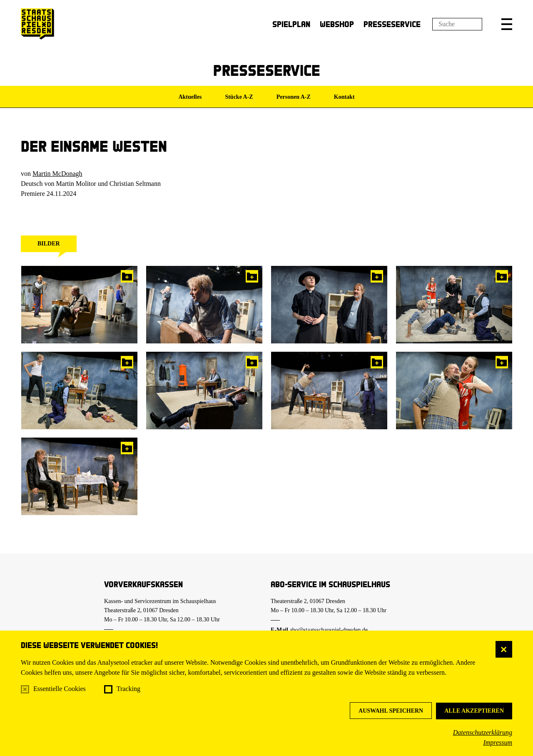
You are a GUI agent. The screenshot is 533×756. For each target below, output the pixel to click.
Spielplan (291, 24)
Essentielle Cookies (60, 689)
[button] (507, 24)
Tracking (128, 689)
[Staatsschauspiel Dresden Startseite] (37, 24)
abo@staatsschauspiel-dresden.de (329, 630)
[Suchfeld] (457, 24)
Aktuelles (190, 97)
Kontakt (344, 97)
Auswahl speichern (391, 711)
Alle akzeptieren (474, 711)
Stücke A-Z (239, 97)
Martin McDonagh (57, 174)
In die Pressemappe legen (127, 276)
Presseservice (392, 24)
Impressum (498, 742)
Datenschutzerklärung (483, 732)
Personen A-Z (294, 97)
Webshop (337, 24)
